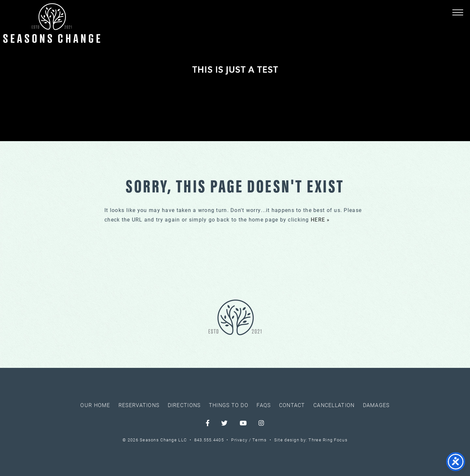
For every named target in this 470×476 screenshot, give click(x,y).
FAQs (264, 405)
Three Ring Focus (328, 440)
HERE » (320, 219)
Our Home (95, 405)
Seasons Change (52, 23)
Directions (184, 405)
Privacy (239, 440)
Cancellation (334, 405)
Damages (376, 405)
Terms (259, 440)
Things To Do (229, 405)
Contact (292, 405)
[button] (458, 12)
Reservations (139, 405)
